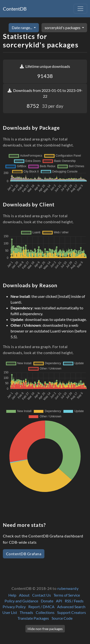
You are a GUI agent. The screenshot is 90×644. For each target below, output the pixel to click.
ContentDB (15, 9)
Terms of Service (67, 595)
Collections (45, 612)
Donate (47, 601)
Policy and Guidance (21, 601)
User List (10, 612)
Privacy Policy (14, 607)
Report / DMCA (41, 607)
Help (12, 595)
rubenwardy (68, 588)
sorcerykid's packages (63, 28)
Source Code (62, 618)
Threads (26, 612)
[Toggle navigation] (80, 9)
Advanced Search (71, 607)
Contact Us (42, 595)
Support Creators (72, 612)
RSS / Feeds (74, 601)
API (59, 601)
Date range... (22, 28)
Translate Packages (33, 618)
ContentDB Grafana (24, 554)
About (24, 595)
